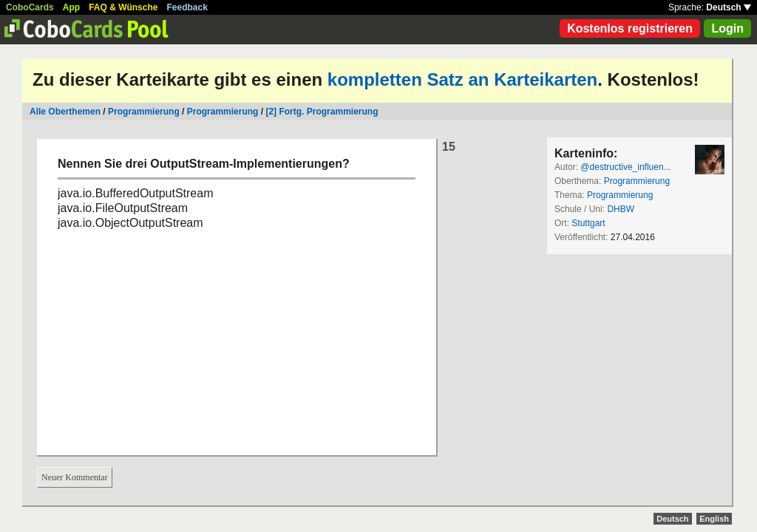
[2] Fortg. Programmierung (322, 112)
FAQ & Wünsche (123, 7)
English (714, 519)
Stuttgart (588, 223)
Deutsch (729, 7)
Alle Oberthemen (65, 112)
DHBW (621, 209)
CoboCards (30, 7)
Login (727, 28)
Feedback (187, 7)
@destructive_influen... (625, 167)
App (71, 7)
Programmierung (144, 112)
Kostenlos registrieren (630, 28)
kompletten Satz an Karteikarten (462, 79)
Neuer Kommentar (75, 477)
